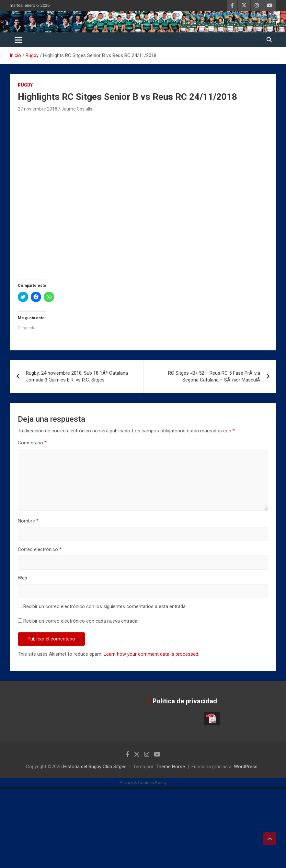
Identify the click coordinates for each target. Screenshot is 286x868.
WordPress (246, 767)
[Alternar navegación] (18, 40)
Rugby (25, 85)
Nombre (28, 521)
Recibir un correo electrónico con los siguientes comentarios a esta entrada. (105, 606)
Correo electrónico (40, 549)
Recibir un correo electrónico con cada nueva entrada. (81, 621)
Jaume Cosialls (77, 109)
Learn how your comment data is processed (151, 654)
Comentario (32, 443)
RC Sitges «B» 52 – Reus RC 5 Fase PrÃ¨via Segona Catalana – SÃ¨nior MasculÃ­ (214, 376)
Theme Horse (170, 767)
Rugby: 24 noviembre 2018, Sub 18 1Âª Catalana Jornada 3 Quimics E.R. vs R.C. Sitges (77, 376)
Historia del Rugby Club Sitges (95, 767)
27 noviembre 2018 (38, 109)
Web (23, 578)
